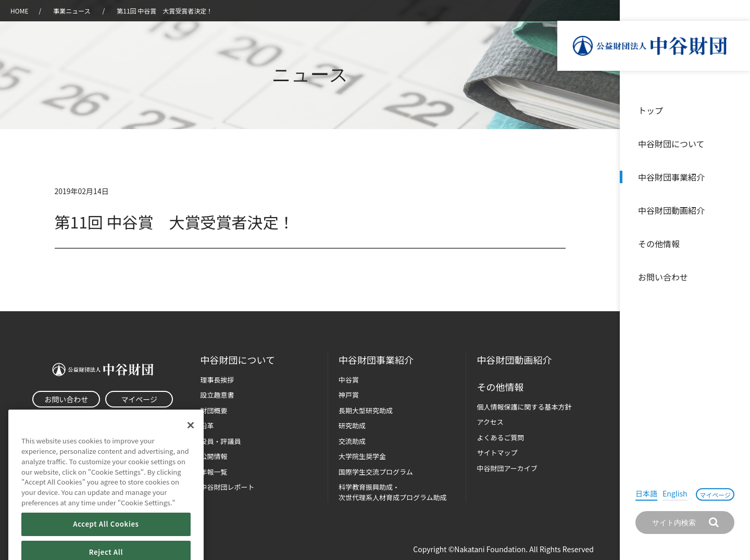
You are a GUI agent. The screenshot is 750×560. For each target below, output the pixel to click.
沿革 (735, 210)
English (675, 493)
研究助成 (352, 425)
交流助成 (352, 441)
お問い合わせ (663, 277)
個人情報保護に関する (524, 407)
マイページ (715, 495)
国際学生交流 (376, 472)
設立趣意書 (217, 395)
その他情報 (659, 244)
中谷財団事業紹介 (671, 177)
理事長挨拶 (217, 380)
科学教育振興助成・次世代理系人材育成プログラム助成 (393, 492)
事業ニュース (72, 11)
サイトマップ (497, 453)
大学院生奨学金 (362, 456)
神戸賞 (349, 395)
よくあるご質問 (500, 437)
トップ (651, 110)
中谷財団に (238, 360)
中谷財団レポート (228, 487)
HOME (19, 11)
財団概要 (214, 410)
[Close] (191, 442)
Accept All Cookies (106, 540)
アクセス (490, 422)
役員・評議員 (221, 441)
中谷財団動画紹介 (671, 210)
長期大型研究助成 (366, 410)
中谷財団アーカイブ (507, 468)
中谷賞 (349, 380)
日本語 (646, 493)
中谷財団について (671, 144)
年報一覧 (214, 472)
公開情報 (214, 456)
